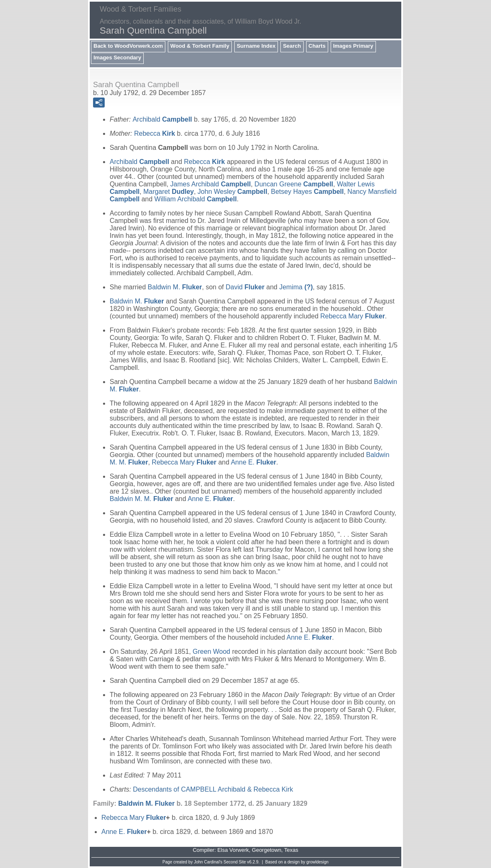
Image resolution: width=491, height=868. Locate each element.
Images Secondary (117, 57)
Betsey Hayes (307, 192)
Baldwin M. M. (141, 499)
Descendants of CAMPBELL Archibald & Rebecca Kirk (213, 789)
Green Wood (211, 652)
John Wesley (233, 192)
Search (292, 46)
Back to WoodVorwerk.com (128, 46)
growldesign (318, 862)
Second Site (235, 862)
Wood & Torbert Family (200, 46)
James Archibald (211, 184)
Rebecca (155, 133)
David (245, 287)
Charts (317, 46)
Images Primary (353, 46)
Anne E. (254, 462)
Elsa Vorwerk (233, 850)
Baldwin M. (175, 287)
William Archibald (196, 199)
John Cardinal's (208, 862)
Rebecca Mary (353, 316)
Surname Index (256, 46)
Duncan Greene (294, 184)
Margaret (169, 192)
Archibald (162, 119)
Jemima (296, 287)
